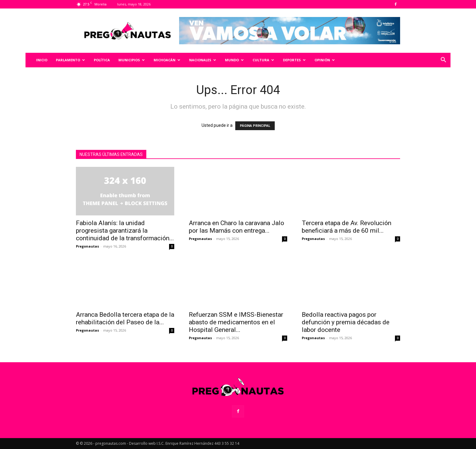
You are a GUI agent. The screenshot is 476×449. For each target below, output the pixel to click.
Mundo (234, 60)
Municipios (132, 60)
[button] (443, 61)
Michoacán (167, 60)
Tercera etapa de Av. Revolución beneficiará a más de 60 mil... (347, 227)
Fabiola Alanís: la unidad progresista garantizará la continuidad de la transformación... (125, 231)
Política (102, 60)
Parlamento (70, 60)
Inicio (42, 60)
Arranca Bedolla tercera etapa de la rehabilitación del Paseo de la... (125, 318)
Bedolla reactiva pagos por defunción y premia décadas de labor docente (346, 322)
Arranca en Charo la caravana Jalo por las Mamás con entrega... (236, 227)
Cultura (263, 60)
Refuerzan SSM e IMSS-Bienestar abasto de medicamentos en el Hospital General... (236, 322)
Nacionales (203, 60)
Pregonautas (87, 246)
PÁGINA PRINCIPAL (255, 126)
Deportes (294, 60)
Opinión (325, 60)
